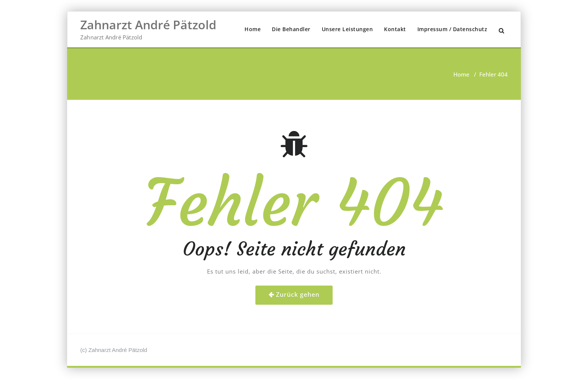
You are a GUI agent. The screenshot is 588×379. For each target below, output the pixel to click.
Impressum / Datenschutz (452, 29)
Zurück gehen (298, 295)
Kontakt (395, 29)
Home (253, 29)
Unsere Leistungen (347, 29)
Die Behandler (291, 29)
